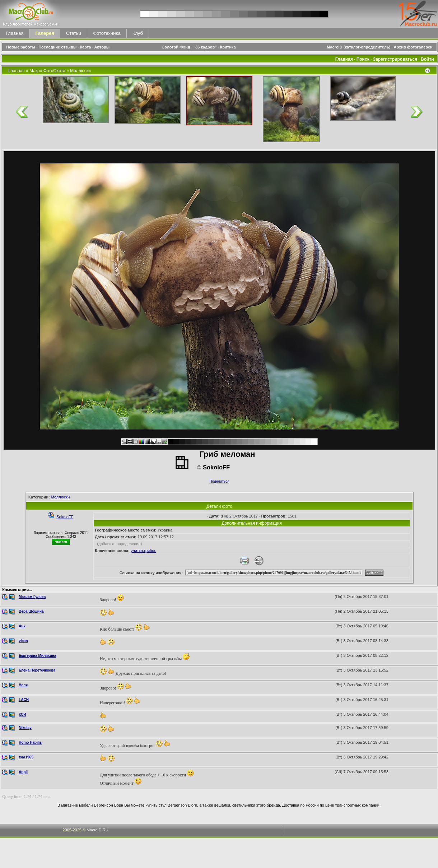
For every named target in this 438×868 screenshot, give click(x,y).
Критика (228, 47)
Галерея (45, 33)
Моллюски (80, 71)
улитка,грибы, (143, 551)
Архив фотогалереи (414, 47)
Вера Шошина (31, 611)
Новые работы (21, 47)
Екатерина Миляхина (37, 656)
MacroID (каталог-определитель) (358, 47)
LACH (24, 700)
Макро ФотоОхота (47, 71)
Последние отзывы (57, 47)
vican (23, 641)
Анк (22, 626)
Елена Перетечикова (37, 670)
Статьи (74, 33)
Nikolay (25, 728)
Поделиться (219, 481)
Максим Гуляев (32, 597)
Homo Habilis (30, 742)
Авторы (102, 47)
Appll (23, 772)
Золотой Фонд (176, 47)
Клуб (138, 33)
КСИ (22, 714)
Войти (427, 59)
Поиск (363, 59)
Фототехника (107, 33)
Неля (23, 685)
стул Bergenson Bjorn (178, 805)
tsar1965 (26, 757)
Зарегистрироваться (395, 59)
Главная (15, 33)
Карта (85, 47)
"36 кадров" (205, 47)
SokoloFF (65, 517)
